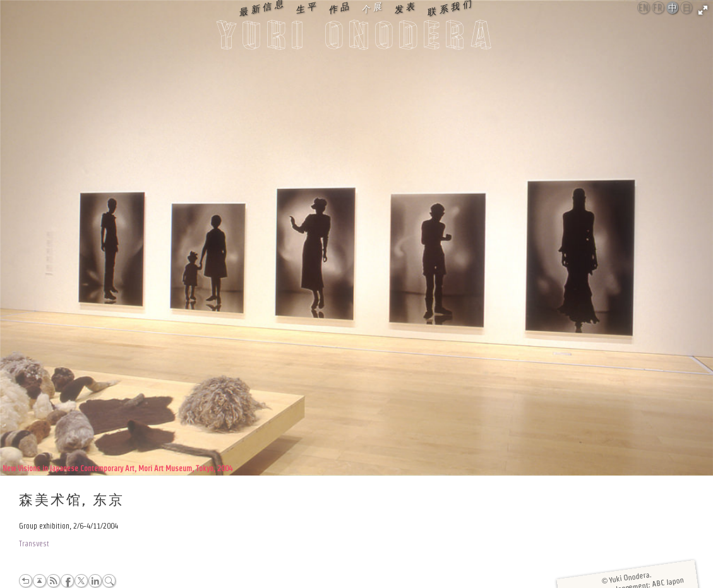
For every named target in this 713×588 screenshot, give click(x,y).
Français (659, 8)
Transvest (34, 543)
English (644, 8)
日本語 (687, 8)
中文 (673, 8)
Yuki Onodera (357, 39)
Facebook (67, 581)
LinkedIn (95, 581)
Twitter (81, 581)
